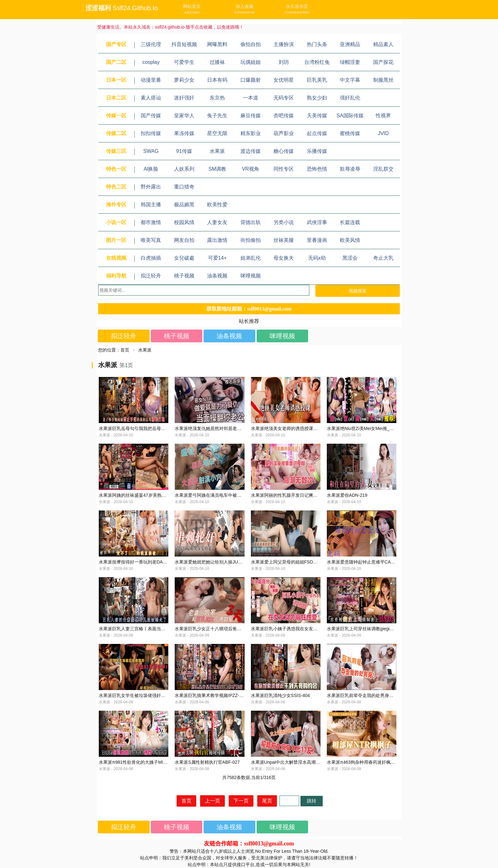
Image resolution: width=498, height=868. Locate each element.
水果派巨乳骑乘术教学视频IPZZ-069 (211, 695)
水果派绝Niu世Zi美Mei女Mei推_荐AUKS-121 (371, 428)
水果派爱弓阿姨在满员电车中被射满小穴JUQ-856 (224, 495)
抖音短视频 (184, 44)
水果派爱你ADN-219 (347, 495)
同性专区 (284, 169)
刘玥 (284, 62)
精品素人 (383, 44)
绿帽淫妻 (350, 62)
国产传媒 (151, 116)
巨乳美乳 (317, 80)
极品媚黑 (184, 205)
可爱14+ (217, 258)
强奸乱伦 (350, 98)
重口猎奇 (184, 187)
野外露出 (151, 187)
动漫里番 (151, 80)
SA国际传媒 (350, 116)
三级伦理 (151, 44)
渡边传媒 (251, 151)
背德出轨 (251, 222)
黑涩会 (350, 258)
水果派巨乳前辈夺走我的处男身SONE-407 (369, 695)
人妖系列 (184, 169)
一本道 (251, 98)
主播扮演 (284, 44)
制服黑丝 (383, 80)
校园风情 (184, 222)
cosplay (151, 62)
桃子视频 (184, 276)
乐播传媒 (317, 151)
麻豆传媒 (251, 116)
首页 (125, 350)
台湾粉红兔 (317, 62)
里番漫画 (317, 240)
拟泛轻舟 (151, 276)
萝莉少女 (184, 80)
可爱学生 (184, 62)
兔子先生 (217, 116)
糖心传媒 (284, 151)
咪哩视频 (251, 276)
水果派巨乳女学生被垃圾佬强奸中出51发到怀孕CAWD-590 (157, 695)
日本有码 (217, 80)
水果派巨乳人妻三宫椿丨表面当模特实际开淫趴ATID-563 (155, 629)
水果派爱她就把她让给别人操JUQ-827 (212, 562)
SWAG (151, 151)
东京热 (217, 98)
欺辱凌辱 (350, 169)
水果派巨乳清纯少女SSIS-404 (280, 695)
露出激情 (217, 240)
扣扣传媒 (151, 133)
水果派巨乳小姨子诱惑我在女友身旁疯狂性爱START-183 (307, 629)
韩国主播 (151, 205)
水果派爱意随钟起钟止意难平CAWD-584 (367, 562)
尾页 (267, 801)
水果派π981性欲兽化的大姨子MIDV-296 (138, 762)
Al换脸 (151, 169)
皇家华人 (184, 116)
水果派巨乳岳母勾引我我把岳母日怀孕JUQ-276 (145, 428)
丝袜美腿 (284, 240)
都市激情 (151, 222)
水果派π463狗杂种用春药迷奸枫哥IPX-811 (369, 762)
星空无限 (217, 133)
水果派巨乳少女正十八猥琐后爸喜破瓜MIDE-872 (222, 629)
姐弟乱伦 (251, 258)
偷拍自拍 (251, 44)
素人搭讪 (151, 98)
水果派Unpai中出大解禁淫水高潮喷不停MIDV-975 (300, 762)
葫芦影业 (284, 133)
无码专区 (284, 98)
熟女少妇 (317, 98)
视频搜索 (358, 291)
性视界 (383, 116)
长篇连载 (350, 222)
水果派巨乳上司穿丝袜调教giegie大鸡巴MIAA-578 (376, 629)
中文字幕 (350, 80)
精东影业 (251, 133)
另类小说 (284, 222)
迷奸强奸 (184, 98)
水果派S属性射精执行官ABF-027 (207, 762)
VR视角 (251, 169)
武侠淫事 (317, 222)
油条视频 (217, 276)
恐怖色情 (317, 169)
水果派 (217, 151)
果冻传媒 (184, 133)
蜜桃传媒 (350, 133)
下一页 (241, 801)
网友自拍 (184, 240)
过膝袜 (217, 62)
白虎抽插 (151, 258)
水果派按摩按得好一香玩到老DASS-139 (138, 562)
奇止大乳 (383, 258)
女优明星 (284, 80)
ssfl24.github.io (135, 8)
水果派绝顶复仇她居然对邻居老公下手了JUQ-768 (224, 428)
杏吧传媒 (284, 116)
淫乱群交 (383, 169)
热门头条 (317, 44)
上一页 (212, 801)
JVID (383, 133)
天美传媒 (317, 116)
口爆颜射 (251, 80)
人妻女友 (217, 222)
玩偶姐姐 (251, 62)
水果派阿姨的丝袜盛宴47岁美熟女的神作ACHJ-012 (149, 495)
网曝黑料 (217, 44)
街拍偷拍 (251, 240)
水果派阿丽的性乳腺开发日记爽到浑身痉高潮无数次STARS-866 (314, 495)
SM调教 (217, 169)
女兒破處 (184, 258)
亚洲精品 (350, 44)
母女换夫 (284, 258)
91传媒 (184, 151)
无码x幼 (317, 258)
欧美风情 (350, 240)
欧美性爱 (217, 205)
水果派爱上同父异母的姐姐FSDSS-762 (289, 562)
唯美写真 (151, 240)
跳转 (312, 801)
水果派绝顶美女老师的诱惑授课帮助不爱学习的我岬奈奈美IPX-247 (317, 428)
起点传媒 (317, 133)
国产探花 (383, 62)
